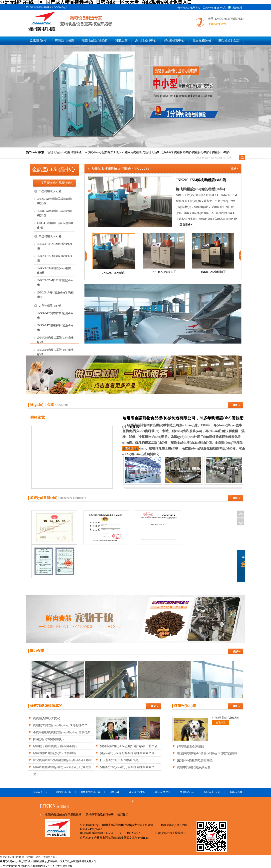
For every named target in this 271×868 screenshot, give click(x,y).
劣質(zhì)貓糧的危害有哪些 (195, 760)
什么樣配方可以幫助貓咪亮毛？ (121, 760)
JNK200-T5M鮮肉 (114, 273)
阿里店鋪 (121, 40)
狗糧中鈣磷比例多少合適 (194, 767)
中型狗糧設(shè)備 (48, 236)
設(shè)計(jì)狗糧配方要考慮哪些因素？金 (127, 753)
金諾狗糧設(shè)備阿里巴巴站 (64, 815)
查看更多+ (186, 225)
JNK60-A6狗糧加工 (164, 272)
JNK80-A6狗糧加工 (213, 272)
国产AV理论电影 (9, 866)
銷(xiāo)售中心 (174, 40)
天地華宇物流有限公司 (100, 815)
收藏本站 (195, 8)
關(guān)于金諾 (229, 40)
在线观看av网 (38, 866)
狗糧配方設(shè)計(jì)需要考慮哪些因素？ (127, 767)
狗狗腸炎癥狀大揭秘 (47, 718)
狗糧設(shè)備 (65, 40)
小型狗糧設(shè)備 (48, 191)
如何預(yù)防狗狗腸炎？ (49, 739)
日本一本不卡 (53, 866)
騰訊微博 (237, 8)
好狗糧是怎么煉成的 (191, 746)
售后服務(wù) (202, 40)
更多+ (235, 168)
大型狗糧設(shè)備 (48, 306)
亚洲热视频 (66, 866)
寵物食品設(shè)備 (94, 40)
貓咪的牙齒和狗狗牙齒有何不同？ (56, 746)
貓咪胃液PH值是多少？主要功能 (55, 753)
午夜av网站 (24, 866)
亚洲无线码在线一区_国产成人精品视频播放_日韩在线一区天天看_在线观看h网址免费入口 (48, 861)
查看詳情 (131, 448)
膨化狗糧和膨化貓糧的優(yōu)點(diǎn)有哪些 (63, 760)
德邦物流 (123, 815)
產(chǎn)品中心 (146, 40)
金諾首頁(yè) (39, 40)
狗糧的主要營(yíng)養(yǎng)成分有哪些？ (60, 725)
